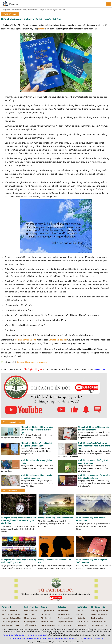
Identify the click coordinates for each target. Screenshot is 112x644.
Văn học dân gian (47, 622)
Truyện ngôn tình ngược (99, 614)
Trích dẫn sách (16, 10)
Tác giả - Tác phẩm (47, 611)
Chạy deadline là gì (65, 625)
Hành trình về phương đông (11, 618)
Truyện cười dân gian (48, 625)
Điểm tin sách (63, 611)
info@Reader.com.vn (55, 635)
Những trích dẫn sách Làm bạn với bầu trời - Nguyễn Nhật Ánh (44, 10)
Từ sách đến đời (82, 622)
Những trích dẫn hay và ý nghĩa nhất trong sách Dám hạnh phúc (37, 444)
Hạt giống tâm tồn (31, 622)
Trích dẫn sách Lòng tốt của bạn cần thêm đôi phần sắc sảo (94, 477)
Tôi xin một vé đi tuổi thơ (99, 611)
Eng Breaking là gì (97, 618)
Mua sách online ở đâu (99, 622)
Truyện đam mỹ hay (65, 618)
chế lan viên (102, 625)
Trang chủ (5, 10)
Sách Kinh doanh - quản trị (11, 614)
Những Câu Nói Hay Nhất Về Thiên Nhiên (56, 518)
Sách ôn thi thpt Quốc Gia (11, 622)
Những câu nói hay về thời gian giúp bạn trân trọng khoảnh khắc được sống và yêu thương (18, 520)
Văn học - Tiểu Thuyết (9, 611)
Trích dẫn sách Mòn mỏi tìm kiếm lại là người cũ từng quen (37, 477)
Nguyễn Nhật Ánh (64, 614)
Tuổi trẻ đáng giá (31, 625)
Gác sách (80, 614)
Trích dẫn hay (46, 614)
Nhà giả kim (6, 625)
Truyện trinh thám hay (66, 622)
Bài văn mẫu (81, 618)
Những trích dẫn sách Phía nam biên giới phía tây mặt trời (94, 428)
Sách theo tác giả (31, 614)
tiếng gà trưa (15, 625)
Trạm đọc (80, 611)
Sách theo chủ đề (31, 611)
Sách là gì (94, 625)
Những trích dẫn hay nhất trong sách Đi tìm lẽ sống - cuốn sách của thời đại (37, 430)
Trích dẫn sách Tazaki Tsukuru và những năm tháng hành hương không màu (94, 446)
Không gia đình (30, 618)
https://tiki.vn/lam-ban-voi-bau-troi (32, 362)
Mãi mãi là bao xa (82, 625)
